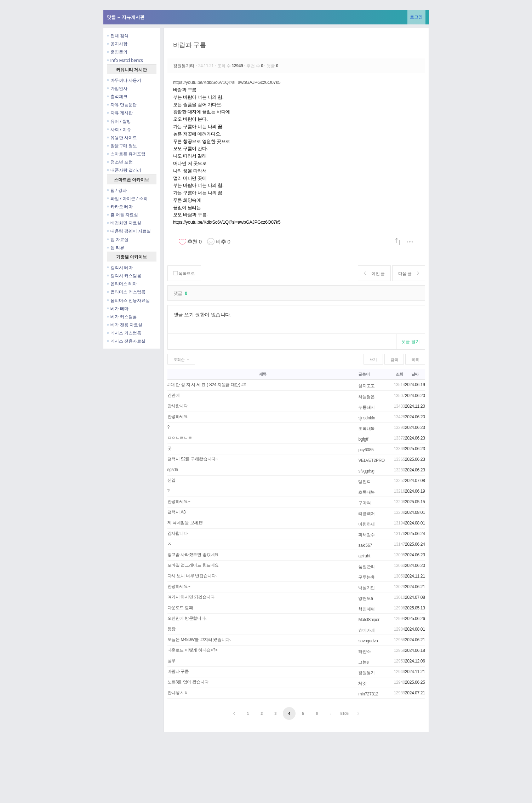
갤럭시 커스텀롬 (124, 276)
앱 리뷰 (116, 248)
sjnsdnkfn (367, 418)
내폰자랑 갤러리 (124, 170)
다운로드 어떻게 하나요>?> (193, 650)
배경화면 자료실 (124, 223)
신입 (171, 480)
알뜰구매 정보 (122, 146)
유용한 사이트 (122, 137)
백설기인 (367, 588)
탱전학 (364, 482)
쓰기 (373, 360)
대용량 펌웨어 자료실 (129, 231)
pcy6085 (366, 450)
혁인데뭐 (367, 609)
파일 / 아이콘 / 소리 (127, 198)
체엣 (362, 683)
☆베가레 (367, 630)
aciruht (364, 556)
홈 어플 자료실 (122, 215)
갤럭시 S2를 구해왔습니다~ (193, 459)
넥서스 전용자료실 (126, 341)
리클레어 (367, 514)
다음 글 (409, 273)
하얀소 (364, 652)
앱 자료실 (118, 239)
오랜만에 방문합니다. (187, 618)
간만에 (174, 395)
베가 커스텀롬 (122, 317)
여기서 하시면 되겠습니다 (191, 597)
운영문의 (117, 52)
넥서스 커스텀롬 (124, 333)
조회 (399, 374)
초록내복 (367, 429)
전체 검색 (118, 36)
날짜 (415, 374)
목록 (415, 360)
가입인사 (117, 88)
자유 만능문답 (122, 105)
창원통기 (367, 673)
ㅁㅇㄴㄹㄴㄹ (180, 438)
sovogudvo (368, 641)
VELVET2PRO (371, 460)
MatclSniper (369, 620)
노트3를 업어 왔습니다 (188, 682)
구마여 (364, 503)
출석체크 (117, 96)
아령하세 (367, 524)
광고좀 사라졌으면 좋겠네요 (193, 555)
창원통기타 (185, 66)
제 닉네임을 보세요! (185, 523)
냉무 (171, 661)
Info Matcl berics (125, 60)
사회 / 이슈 (119, 129)
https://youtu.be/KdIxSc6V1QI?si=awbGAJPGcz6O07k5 (227, 82)
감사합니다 (178, 406)
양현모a (365, 598)
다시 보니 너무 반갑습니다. (192, 576)
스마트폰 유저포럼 (126, 154)
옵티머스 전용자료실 (128, 300)
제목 (263, 374)
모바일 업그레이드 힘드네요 (193, 565)
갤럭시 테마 (120, 267)
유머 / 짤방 (119, 121)
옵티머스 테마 (122, 284)
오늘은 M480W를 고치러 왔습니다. (199, 639)
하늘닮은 (367, 397)
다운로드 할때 (180, 608)
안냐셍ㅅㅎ (178, 693)
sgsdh (173, 470)
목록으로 (184, 273)
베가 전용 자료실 (125, 325)
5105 (344, 713)
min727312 (368, 694)
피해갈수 (367, 535)
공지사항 (117, 44)
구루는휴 (367, 577)
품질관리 (367, 567)
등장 (171, 629)
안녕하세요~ (179, 501)
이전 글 (374, 273)
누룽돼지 (367, 407)
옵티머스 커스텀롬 (126, 292)
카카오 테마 (120, 207)
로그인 (416, 17)
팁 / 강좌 (117, 190)
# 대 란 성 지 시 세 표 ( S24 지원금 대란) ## (207, 385)
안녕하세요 (178, 417)
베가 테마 (118, 308)
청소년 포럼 (120, 162)
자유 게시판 (120, 113)
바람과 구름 (190, 45)
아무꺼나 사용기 (124, 80)
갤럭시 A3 (177, 512)
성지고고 (367, 386)
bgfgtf (363, 439)
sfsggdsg (366, 471)
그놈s (363, 662)
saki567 (365, 545)
